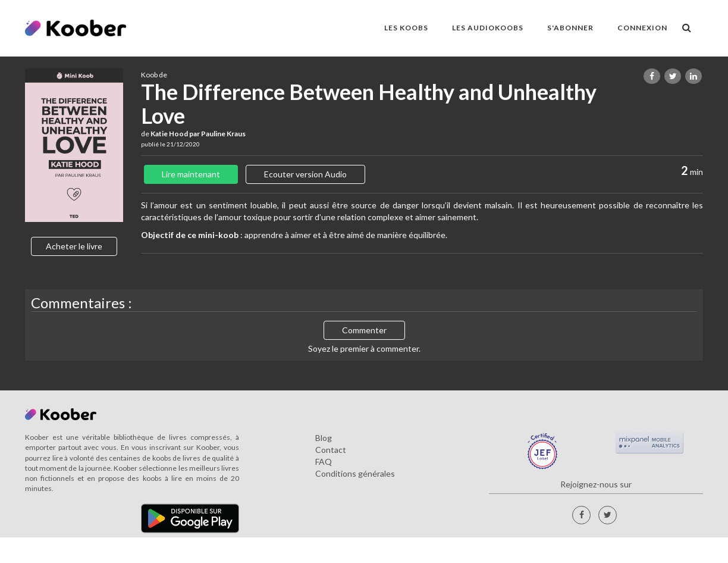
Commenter (364, 330)
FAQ (324, 462)
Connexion (642, 28)
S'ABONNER (570, 28)
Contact (331, 450)
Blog (324, 438)
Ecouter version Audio (305, 174)
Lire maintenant (191, 174)
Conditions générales (355, 473)
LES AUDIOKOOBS (488, 28)
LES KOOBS (406, 28)
